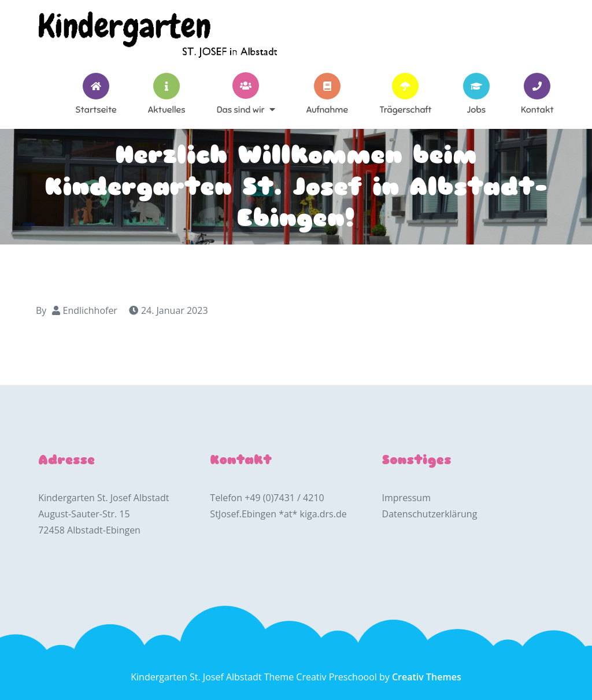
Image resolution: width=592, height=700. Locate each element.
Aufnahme (327, 109)
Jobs (476, 109)
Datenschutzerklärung (430, 514)
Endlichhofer (90, 310)
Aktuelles (167, 109)
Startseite (96, 109)
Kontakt (537, 109)
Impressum (406, 498)
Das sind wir (241, 109)
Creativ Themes (427, 677)
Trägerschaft (405, 109)
